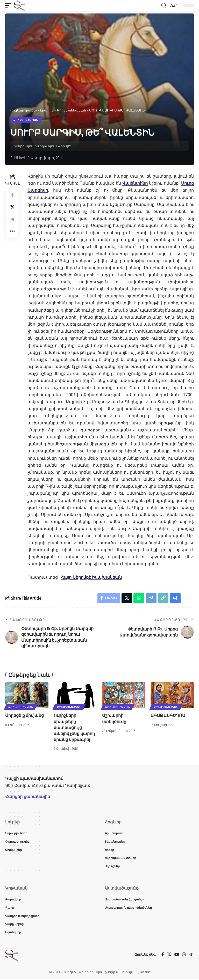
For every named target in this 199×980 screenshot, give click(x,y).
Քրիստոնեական (26, 120)
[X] (169, 956)
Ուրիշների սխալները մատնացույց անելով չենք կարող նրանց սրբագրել (74, 728)
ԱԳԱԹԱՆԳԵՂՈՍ (168, 716)
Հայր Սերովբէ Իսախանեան (91, 577)
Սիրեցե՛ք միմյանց (24, 716)
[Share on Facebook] (12, 195)
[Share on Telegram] (12, 220)
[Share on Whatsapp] (138, 598)
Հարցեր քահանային (28, 797)
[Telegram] (191, 956)
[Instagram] (184, 956)
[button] (10, 5)
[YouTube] (177, 956)
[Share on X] (12, 208)
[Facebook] (163, 956)
